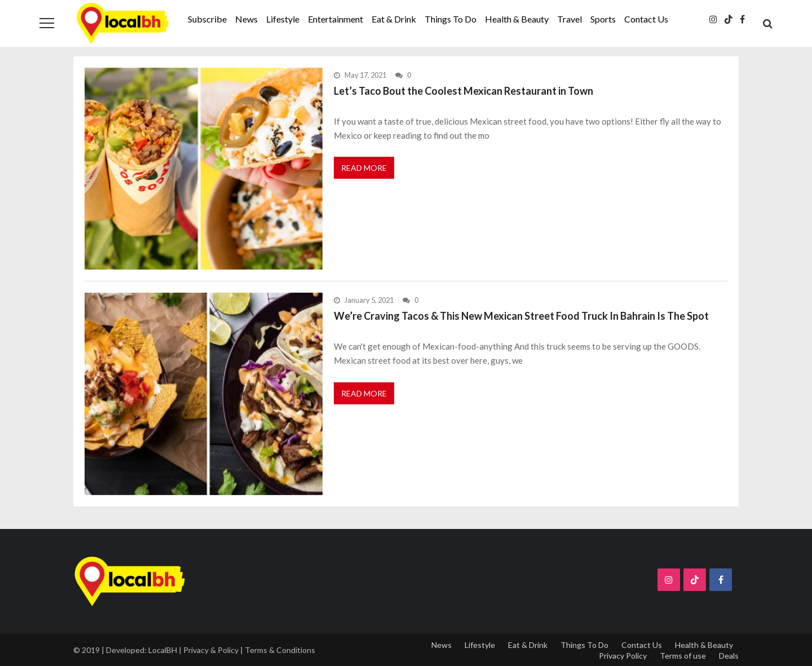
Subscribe (207, 19)
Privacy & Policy (211, 650)
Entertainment (336, 19)
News (246, 19)
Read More (364, 168)
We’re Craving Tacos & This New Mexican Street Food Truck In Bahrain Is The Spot (521, 316)
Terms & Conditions (280, 650)
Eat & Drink (394, 19)
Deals (729, 656)
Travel (570, 19)
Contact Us (646, 19)
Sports (603, 19)
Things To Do (451, 19)
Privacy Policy (623, 656)
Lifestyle (283, 19)
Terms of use (683, 656)
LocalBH (163, 650)
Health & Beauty (517, 19)
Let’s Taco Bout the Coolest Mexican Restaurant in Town (464, 91)
